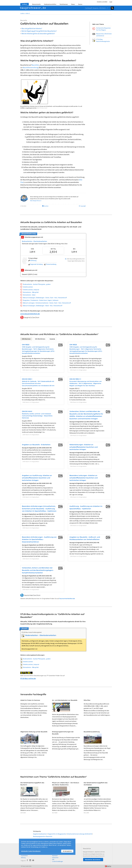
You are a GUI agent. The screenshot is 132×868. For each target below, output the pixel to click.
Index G (28, 13)
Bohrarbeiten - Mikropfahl (31, 292)
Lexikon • (23, 13)
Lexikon (25, 4)
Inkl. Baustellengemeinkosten (76, 259)
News (73, 4)
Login (111, 2)
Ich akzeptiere (67, 851)
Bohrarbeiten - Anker (29, 295)
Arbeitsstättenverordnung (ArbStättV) (80, 834)
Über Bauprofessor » (36, 201)
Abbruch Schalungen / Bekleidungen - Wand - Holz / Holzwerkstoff (43, 306)
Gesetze (52, 339)
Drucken (45, 206)
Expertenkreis (24, 856)
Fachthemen (64, 4)
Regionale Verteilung (35, 264)
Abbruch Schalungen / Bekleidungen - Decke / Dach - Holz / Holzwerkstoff (45, 298)
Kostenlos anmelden (102, 2)
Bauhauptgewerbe (39, 836)
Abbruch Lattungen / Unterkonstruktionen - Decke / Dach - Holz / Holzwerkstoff (47, 303)
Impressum (55, 856)
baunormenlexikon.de (67, 599)
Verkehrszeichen (28, 287)
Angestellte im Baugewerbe (57, 834)
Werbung (23, 858)
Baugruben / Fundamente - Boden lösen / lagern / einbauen (41, 300)
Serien (80, 4)
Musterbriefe (36, 4)
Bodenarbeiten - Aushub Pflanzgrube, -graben (37, 284)
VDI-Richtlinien (40, 339)
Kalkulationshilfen (50, 4)
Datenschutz (55, 858)
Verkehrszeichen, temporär (31, 290)
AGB (53, 859)
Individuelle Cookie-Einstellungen (31, 851)
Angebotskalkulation (40, 834)
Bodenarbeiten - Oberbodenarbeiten (34, 241)
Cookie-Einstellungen (57, 861)
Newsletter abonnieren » (93, 860)
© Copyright (82, 206)
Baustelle (49, 836)
